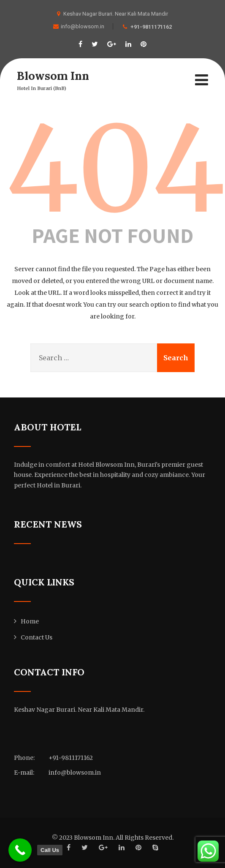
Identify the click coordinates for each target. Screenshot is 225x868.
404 (116, 169)
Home (30, 621)
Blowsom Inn (54, 76)
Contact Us (37, 637)
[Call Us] (20, 850)
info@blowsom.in (79, 26)
